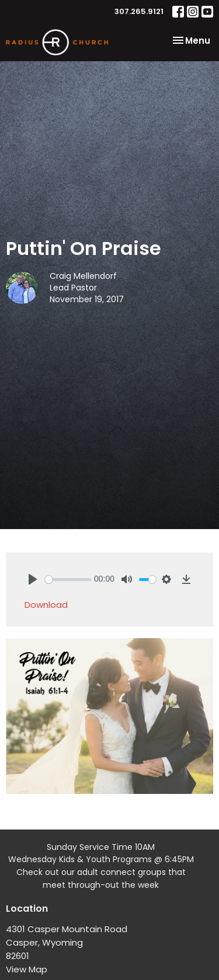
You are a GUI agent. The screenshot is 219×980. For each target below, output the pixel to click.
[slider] (68, 580)
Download (46, 605)
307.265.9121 (139, 11)
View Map (27, 969)
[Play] (33, 579)
